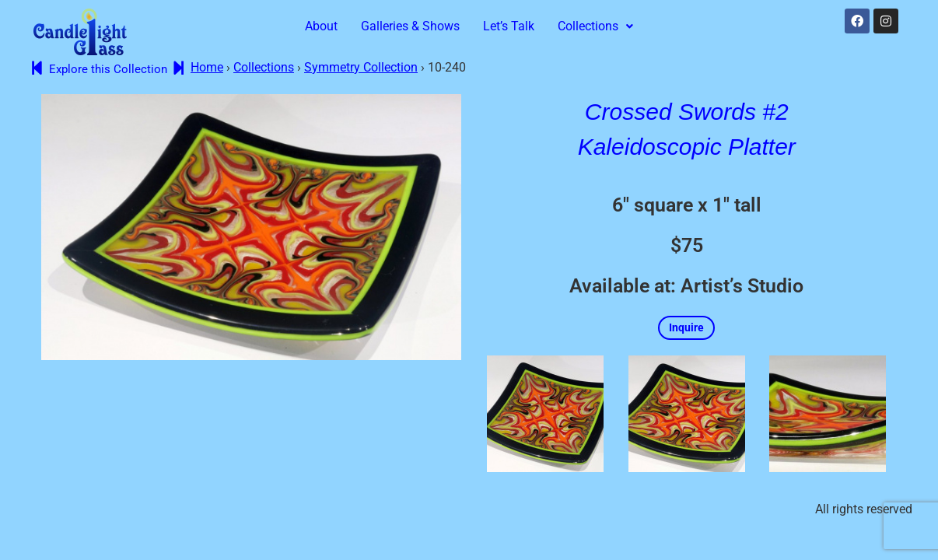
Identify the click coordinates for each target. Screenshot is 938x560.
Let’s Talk (509, 26)
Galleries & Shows (410, 26)
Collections (595, 26)
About (321, 26)
